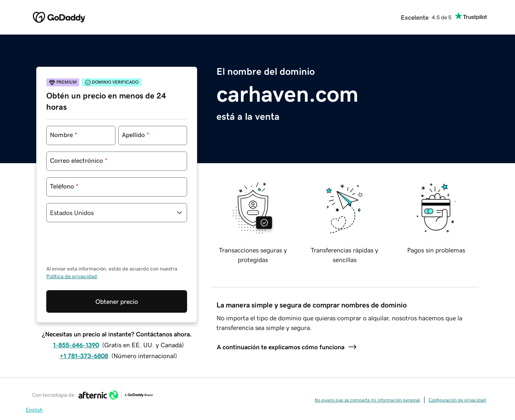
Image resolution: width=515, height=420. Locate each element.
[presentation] (107, 248)
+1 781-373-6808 (84, 356)
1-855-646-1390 (76, 345)
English (34, 410)
